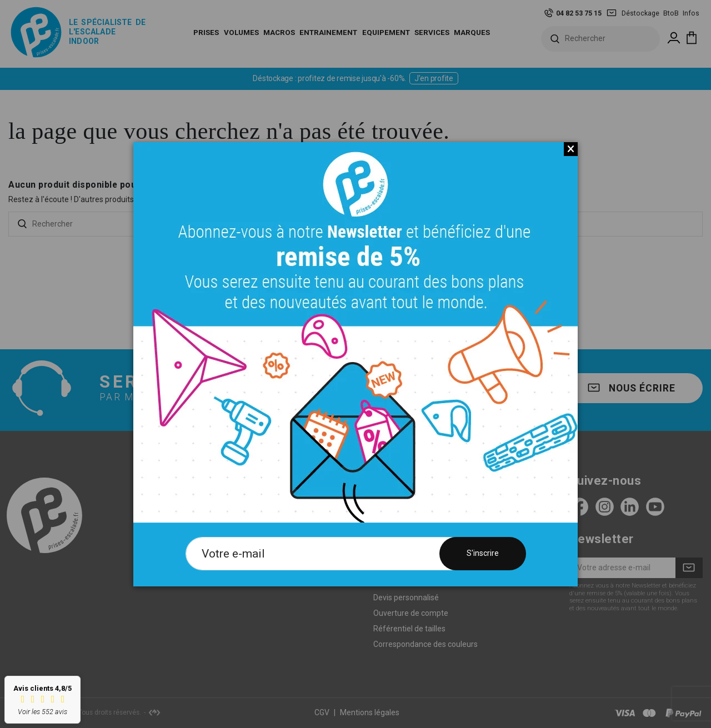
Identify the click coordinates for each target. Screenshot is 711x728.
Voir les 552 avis (42, 712)
